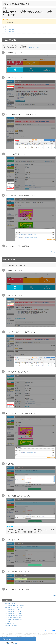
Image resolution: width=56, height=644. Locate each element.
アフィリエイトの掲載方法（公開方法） (14, 605)
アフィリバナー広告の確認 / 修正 (13, 617)
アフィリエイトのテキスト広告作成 (13, 614)
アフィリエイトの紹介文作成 (12, 609)
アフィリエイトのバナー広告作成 (13, 611)
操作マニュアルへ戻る (51, 630)
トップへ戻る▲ (52, 252)
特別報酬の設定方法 (9, 624)
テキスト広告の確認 (9, 29)
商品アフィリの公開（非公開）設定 (13, 607)
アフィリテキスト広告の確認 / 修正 (13, 619)
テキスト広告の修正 (9, 31)
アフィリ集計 (8, 621)
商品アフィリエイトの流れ (11, 604)
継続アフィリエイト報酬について (13, 626)
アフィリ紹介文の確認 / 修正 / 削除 (13, 615)
